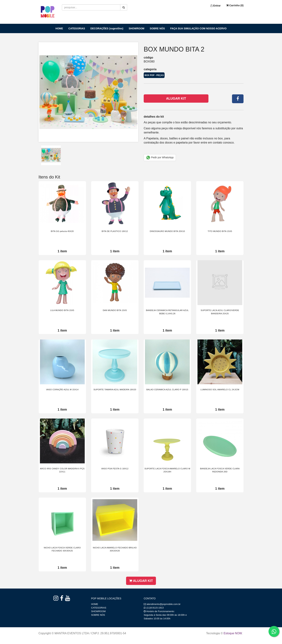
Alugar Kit (176, 99)
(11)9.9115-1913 (155, 608)
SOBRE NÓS (157, 28)
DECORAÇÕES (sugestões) (107, 28)
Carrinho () (235, 5)
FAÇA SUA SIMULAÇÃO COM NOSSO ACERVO (198, 28)
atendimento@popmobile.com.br (164, 604)
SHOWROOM (136, 28)
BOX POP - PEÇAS (154, 75)
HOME (59, 28)
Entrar (216, 6)
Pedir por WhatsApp (160, 158)
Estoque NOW (233, 633)
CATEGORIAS (77, 28)
